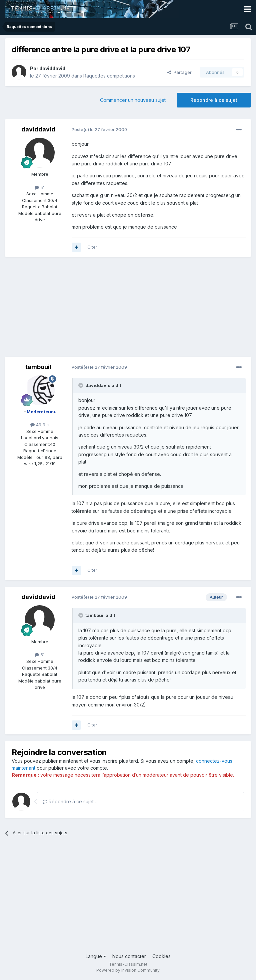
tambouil (38, 367)
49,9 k (40, 425)
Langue (96, 956)
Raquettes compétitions (109, 76)
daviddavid (52, 68)
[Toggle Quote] (81, 385)
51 (40, 187)
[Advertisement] (83, 310)
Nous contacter (129, 956)
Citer (92, 247)
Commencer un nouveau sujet (133, 100)
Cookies (161, 956)
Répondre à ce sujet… (70, 801)
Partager (179, 72)
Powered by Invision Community (128, 970)
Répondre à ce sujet (214, 100)
